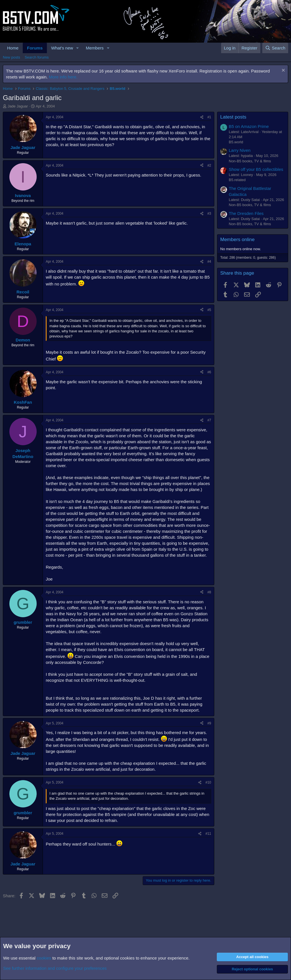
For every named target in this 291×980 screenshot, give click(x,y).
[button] (78, 48)
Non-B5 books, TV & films (250, 161)
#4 (209, 262)
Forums (35, 48)
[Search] (275, 48)
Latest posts (233, 117)
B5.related (237, 180)
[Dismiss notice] (283, 71)
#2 (209, 165)
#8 (209, 592)
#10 (208, 782)
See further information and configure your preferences (55, 968)
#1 (209, 117)
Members (95, 48)
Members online (237, 240)
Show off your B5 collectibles (256, 169)
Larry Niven (240, 150)
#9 (209, 723)
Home (13, 48)
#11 (208, 834)
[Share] (202, 117)
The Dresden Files (246, 213)
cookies (44, 958)
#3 (209, 214)
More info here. (63, 77)
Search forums (37, 57)
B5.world (236, 142)
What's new (62, 48)
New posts (12, 57)
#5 (209, 310)
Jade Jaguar (18, 106)
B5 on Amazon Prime (249, 126)
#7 (209, 420)
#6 (209, 372)
